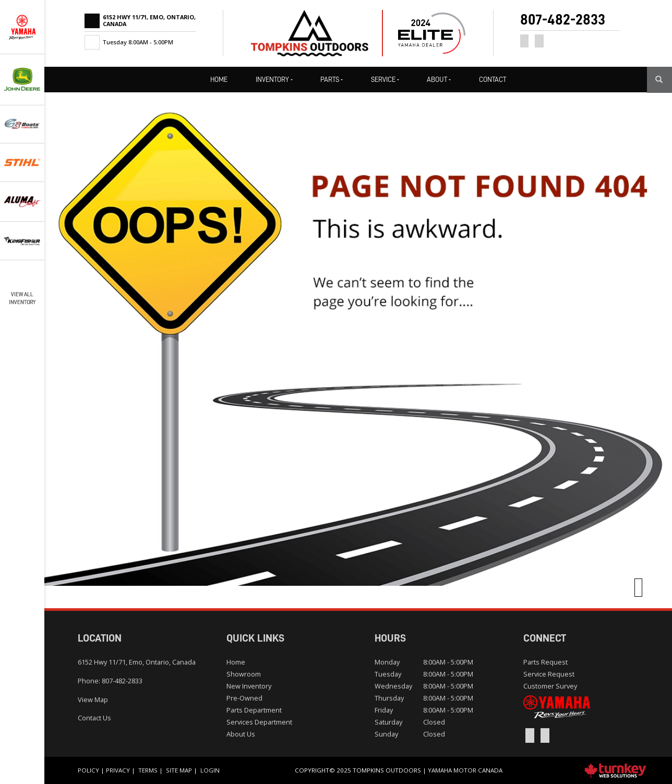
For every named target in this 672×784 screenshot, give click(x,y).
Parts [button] (332, 80)
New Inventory (249, 686)
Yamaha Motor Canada (465, 770)
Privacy (118, 770)
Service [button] (385, 80)
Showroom (244, 674)
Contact (493, 80)
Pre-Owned (244, 698)
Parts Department (254, 710)
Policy (88, 770)
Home (219, 80)
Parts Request (545, 662)
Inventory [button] (274, 80)
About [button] (439, 80)
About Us (241, 734)
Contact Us (94, 718)
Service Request (549, 674)
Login (210, 770)
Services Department (259, 722)
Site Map (179, 770)
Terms (148, 770)
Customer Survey (550, 686)
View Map (93, 699)
